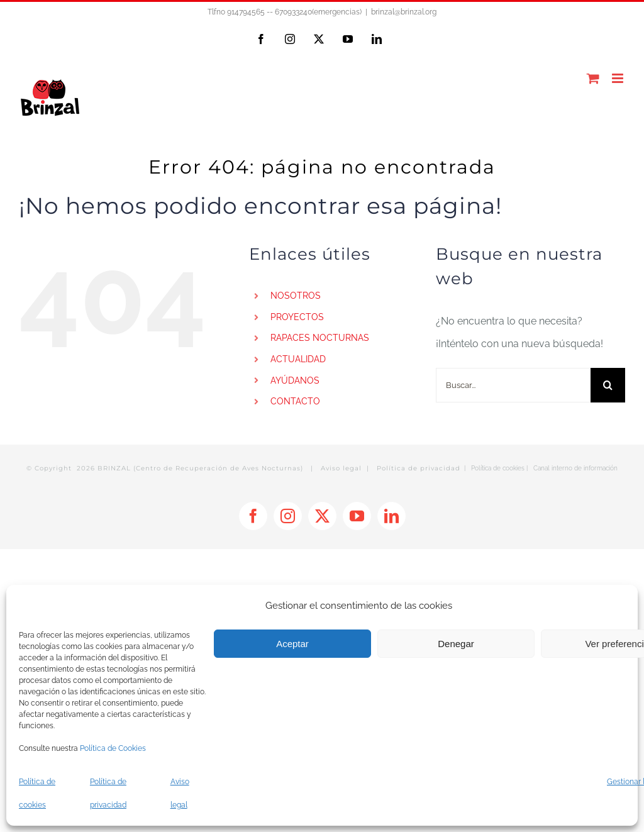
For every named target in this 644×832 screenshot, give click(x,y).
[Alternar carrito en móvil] (593, 78)
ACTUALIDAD (298, 359)
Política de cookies (498, 468)
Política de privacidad (419, 468)
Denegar (456, 644)
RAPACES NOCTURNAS (320, 338)
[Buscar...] (513, 385)
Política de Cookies (113, 748)
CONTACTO (295, 401)
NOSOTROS (296, 296)
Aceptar (292, 644)
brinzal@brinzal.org (404, 12)
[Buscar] (608, 385)
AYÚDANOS (295, 380)
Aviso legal (341, 468)
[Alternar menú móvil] (619, 78)
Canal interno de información (575, 468)
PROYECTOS (297, 317)
